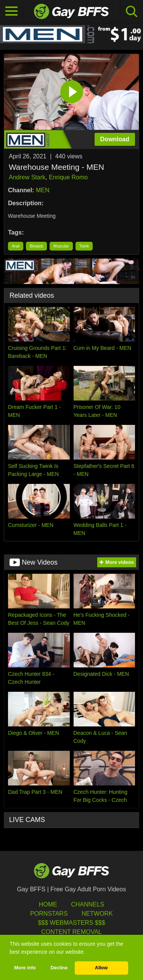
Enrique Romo (68, 177)
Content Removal (71, 932)
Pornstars (49, 914)
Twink (84, 246)
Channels (88, 904)
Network (97, 914)
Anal (16, 246)
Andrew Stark (27, 177)
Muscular (61, 246)
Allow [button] (101, 968)
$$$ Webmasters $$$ (71, 923)
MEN (43, 190)
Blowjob (36, 246)
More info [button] (25, 968)
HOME (48, 904)
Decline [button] (59, 968)
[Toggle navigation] (11, 11)
